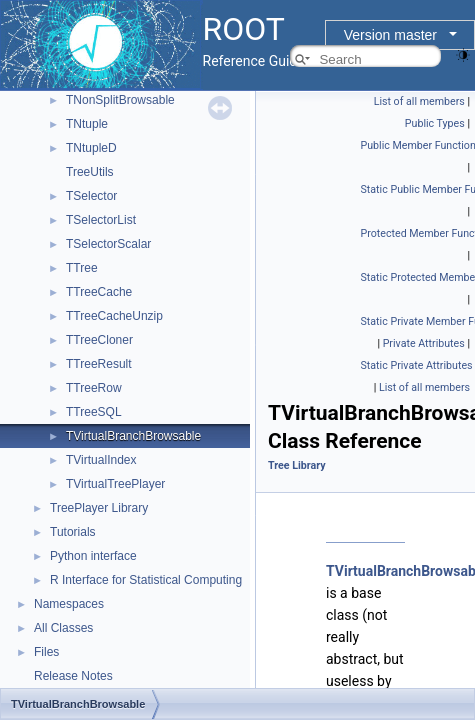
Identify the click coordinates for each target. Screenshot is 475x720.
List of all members (419, 101)
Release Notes (73, 676)
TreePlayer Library (99, 508)
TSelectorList (101, 220)
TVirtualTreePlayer (115, 484)
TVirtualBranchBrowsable (133, 436)
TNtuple (87, 124)
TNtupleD (91, 148)
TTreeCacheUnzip (114, 316)
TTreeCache (99, 292)
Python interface (93, 556)
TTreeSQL (94, 412)
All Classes (63, 628)
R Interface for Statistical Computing (146, 580)
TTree (82, 268)
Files (46, 652)
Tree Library (297, 465)
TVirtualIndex (101, 460)
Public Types (435, 123)
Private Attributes (424, 343)
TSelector (91, 196)
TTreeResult (99, 364)
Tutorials (73, 532)
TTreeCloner (99, 340)
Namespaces (69, 604)
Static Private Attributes (417, 365)
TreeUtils (90, 172)
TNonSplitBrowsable (120, 100)
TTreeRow (94, 388)
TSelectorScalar (108, 244)
